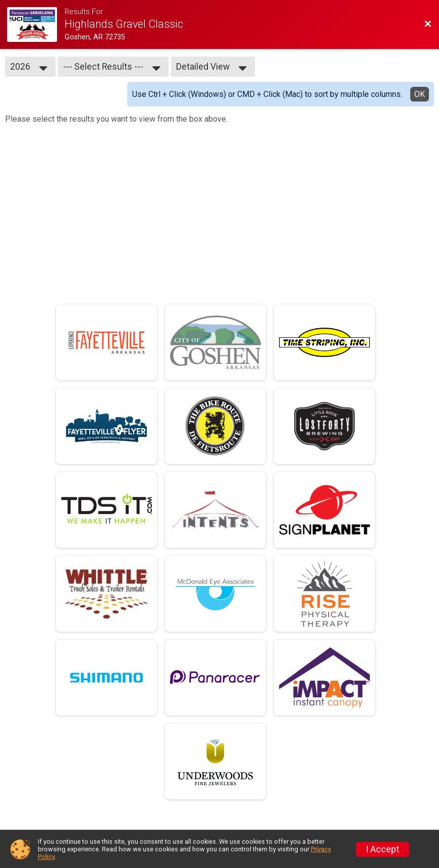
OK (420, 94)
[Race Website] (36, 24)
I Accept (382, 849)
